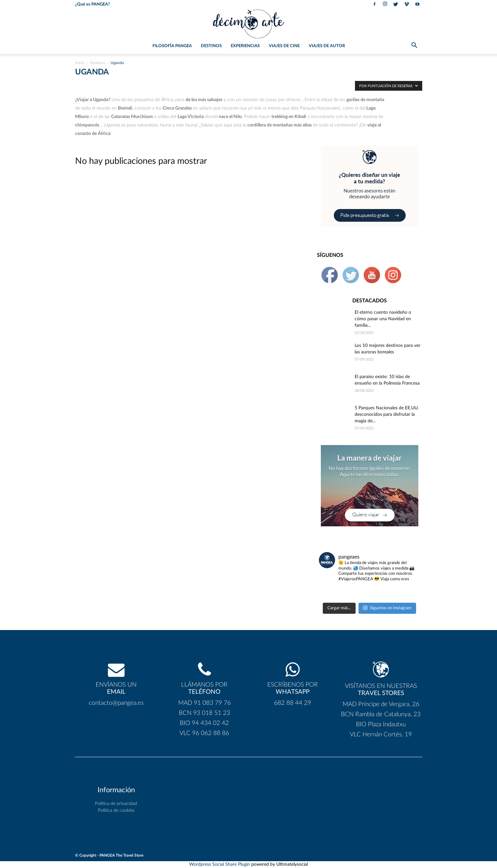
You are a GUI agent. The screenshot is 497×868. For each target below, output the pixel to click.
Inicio (80, 63)
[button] (414, 46)
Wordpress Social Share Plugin (220, 864)
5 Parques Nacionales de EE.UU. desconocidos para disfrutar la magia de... (387, 414)
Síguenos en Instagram (387, 608)
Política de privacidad (116, 804)
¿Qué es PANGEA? (92, 4)
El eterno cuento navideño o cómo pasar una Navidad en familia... (383, 319)
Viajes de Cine (284, 46)
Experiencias (245, 46)
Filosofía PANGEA (172, 46)
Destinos (211, 46)
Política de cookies (116, 810)
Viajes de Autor (327, 46)
